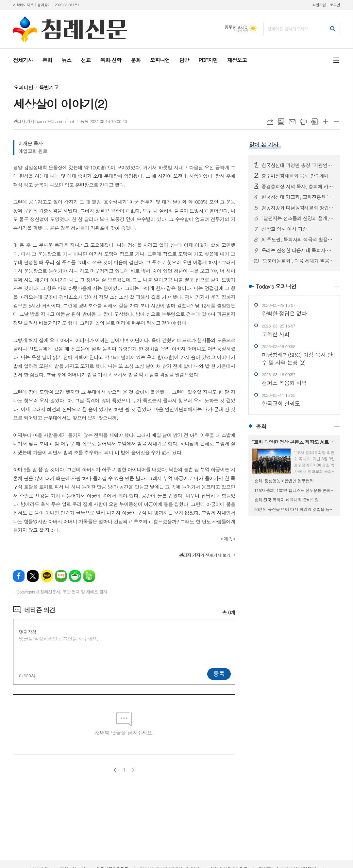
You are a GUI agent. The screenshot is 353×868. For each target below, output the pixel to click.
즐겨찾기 (44, 5)
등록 (219, 674)
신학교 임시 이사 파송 (284, 229)
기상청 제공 (241, 31)
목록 (281, 122)
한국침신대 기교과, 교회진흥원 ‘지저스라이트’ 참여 (298, 197)
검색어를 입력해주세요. (288, 29)
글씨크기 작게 (337, 122)
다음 (133, 770)
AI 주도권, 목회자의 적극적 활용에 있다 (298, 239)
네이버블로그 (61, 576)
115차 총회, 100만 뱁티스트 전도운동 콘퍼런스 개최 (295, 490)
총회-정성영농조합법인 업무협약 (284, 481)
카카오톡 (47, 576)
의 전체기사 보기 (204, 555)
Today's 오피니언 (276, 286)
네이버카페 (75, 576)
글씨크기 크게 (326, 122)
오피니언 (24, 88)
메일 (292, 122)
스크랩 (314, 122)
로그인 (335, 5)
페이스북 (19, 576)
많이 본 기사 (264, 145)
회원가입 (319, 5)
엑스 (33, 576)
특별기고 (49, 88)
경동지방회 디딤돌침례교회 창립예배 (298, 208)
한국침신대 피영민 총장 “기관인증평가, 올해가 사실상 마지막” (298, 165)
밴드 (89, 576)
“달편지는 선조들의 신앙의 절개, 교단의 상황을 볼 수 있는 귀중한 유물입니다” (298, 218)
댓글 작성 (27, 632)
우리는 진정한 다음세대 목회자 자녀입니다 (298, 250)
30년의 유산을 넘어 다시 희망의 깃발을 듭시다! (295, 509)
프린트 (303, 122)
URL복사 (270, 122)
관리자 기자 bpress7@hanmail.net (43, 121)
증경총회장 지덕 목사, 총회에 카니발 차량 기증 (298, 186)
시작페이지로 (23, 5)
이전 (115, 770)
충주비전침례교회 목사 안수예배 (295, 176)
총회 (261, 426)
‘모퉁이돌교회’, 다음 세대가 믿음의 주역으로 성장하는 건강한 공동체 (298, 261)
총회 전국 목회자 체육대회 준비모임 (287, 500)
